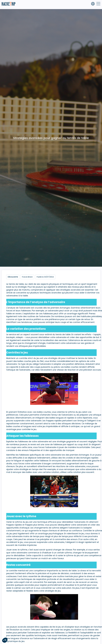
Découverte (13, 277)
